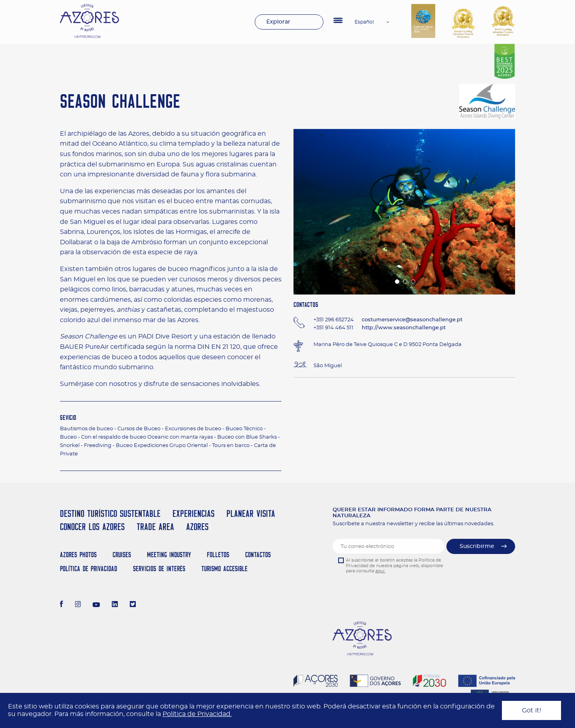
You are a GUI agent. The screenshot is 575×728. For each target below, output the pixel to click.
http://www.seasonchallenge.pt (404, 328)
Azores (197, 527)
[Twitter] (133, 605)
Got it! (531, 710)
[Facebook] (61, 605)
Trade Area (155, 527)
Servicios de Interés (159, 569)
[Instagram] (78, 605)
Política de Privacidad (88, 569)
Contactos (258, 555)
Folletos (218, 555)
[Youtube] (96, 605)
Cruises (122, 555)
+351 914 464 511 (333, 328)
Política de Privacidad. (197, 714)
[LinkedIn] (115, 605)
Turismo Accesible (224, 569)
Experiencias (193, 513)
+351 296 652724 (334, 320)
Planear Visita (251, 513)
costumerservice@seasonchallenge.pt (412, 320)
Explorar (278, 22)
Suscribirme (477, 546)
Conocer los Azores (92, 527)
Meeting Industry (169, 555)
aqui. (380, 571)
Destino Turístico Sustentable (110, 513)
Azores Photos (78, 555)
